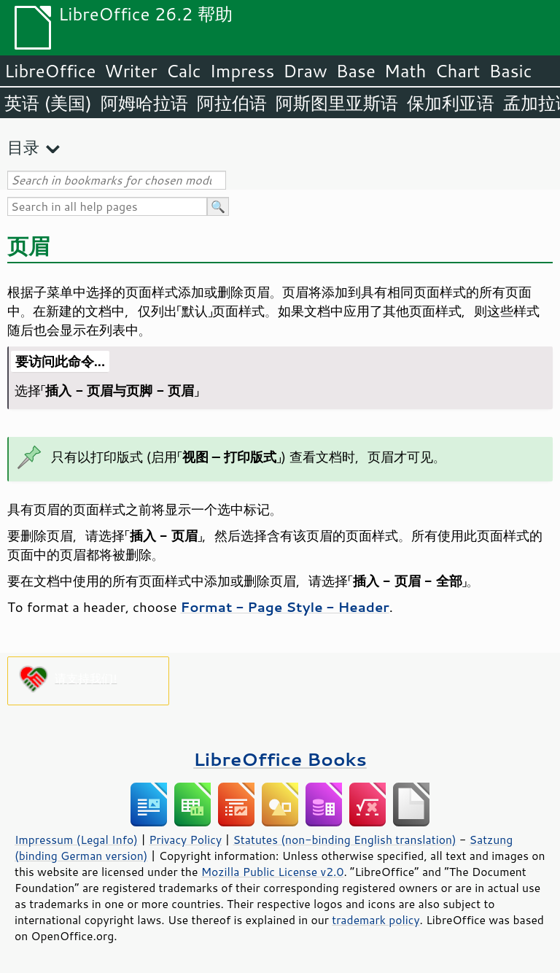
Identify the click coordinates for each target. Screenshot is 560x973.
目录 (23, 147)
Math (405, 71)
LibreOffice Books (280, 759)
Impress (242, 71)
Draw (305, 71)
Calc (184, 71)
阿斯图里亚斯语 (337, 103)
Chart (457, 71)
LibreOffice (50, 71)
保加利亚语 (451, 103)
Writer (131, 71)
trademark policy (376, 920)
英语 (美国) (48, 103)
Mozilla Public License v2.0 (273, 872)
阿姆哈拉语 (144, 103)
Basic (510, 71)
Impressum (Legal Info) (76, 840)
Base (356, 71)
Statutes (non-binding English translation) (344, 840)
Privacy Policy (185, 840)
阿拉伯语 (232, 103)
